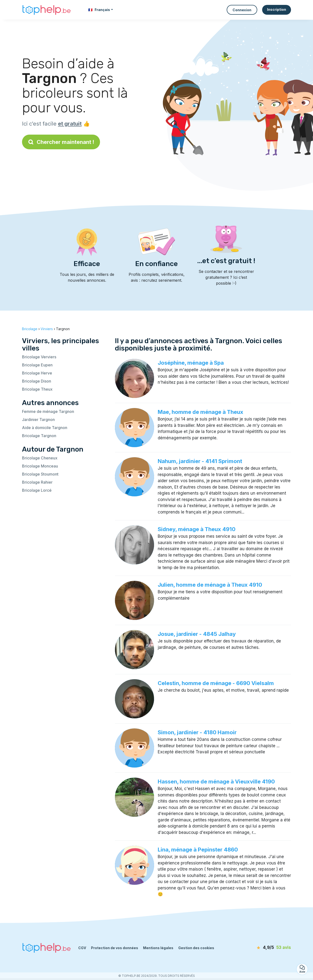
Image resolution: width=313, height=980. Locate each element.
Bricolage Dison (37, 381)
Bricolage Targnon (39, 436)
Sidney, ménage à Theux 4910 (197, 529)
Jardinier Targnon (38, 420)
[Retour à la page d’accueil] (46, 10)
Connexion (242, 10)
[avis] (263, 948)
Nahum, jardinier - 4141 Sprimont (200, 461)
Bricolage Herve (37, 373)
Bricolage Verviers (39, 357)
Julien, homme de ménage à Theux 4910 (210, 585)
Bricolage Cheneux (40, 458)
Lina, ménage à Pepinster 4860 (198, 850)
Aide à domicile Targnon (45, 428)
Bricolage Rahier (37, 482)
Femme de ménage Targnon (48, 411)
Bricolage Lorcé (37, 490)
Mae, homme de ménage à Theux (201, 412)
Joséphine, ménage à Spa (191, 363)
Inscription (277, 9)
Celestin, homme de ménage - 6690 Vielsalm (216, 683)
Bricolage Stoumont (40, 474)
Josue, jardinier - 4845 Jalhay (197, 634)
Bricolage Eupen (37, 365)
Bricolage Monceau (40, 466)
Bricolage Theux (37, 389)
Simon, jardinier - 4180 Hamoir (197, 732)
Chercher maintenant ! (61, 142)
